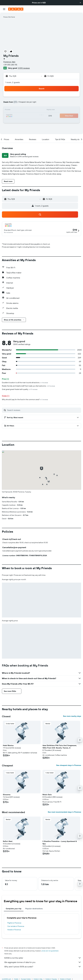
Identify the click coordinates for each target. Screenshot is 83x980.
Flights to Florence (14, 923)
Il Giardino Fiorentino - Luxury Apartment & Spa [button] (60, 842)
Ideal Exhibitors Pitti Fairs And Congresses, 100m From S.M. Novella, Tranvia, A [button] (60, 747)
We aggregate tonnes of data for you (43, 962)
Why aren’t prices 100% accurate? (43, 967)
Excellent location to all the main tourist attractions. (25, 383)
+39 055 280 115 (10, 65)
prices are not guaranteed (50, 951)
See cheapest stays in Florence (69, 765)
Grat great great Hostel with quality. (20, 389)
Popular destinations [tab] (34, 909)
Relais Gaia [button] (47, 795)
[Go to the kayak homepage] (16, 9)
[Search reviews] (43, 410)
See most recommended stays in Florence (64, 812)
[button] (80, 3)
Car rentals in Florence (16, 926)
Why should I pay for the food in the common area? (25, 399)
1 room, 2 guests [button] (13, 82)
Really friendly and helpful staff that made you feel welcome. (28, 386)
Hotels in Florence (14, 930)
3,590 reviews (24, 68)
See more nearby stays (72, 716)
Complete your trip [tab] (14, 909)
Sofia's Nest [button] (8, 841)
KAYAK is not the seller (43, 958)
